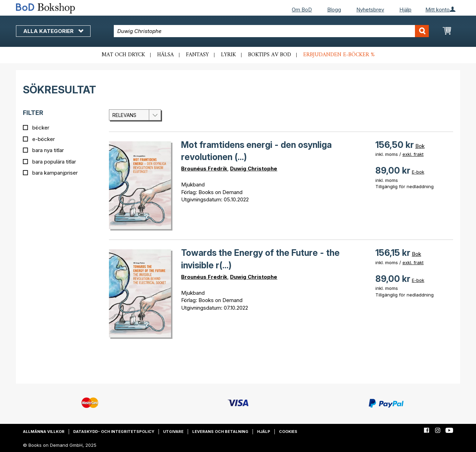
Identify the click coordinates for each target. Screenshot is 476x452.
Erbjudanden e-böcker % (339, 55)
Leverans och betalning (220, 432)
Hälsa (165, 55)
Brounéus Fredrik (204, 169)
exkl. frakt (413, 154)
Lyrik (228, 55)
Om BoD (302, 10)
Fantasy (197, 55)
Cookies (288, 432)
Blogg (334, 10)
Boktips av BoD (270, 55)
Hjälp (405, 10)
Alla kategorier (53, 31)
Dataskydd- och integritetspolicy (114, 432)
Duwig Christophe (254, 169)
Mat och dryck (123, 55)
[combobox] (271, 31)
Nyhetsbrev (370, 10)
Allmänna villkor (44, 432)
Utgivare (173, 432)
